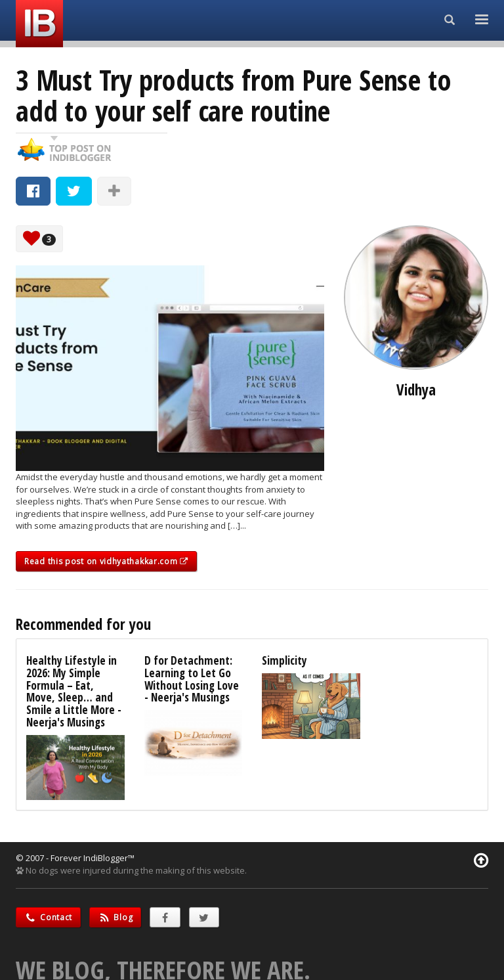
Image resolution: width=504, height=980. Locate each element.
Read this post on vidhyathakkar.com (106, 561)
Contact (48, 917)
